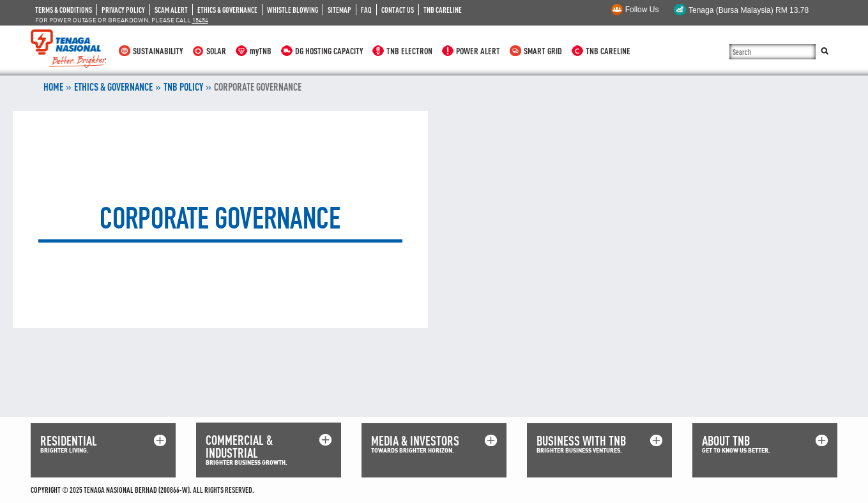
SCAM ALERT (171, 10)
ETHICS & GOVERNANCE (227, 10)
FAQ (366, 10)
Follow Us (642, 10)
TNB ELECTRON (409, 51)
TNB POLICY (183, 87)
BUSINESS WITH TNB (581, 441)
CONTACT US (398, 10)
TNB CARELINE (443, 10)
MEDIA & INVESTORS (415, 441)
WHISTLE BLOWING (293, 10)
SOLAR (216, 51)
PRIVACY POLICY (123, 10)
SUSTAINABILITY (158, 51)
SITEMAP (339, 10)
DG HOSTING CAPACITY (329, 51)
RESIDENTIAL (69, 441)
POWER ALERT (478, 51)
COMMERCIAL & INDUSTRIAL (239, 447)
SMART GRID (543, 51)
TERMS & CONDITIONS (64, 10)
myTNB (261, 51)
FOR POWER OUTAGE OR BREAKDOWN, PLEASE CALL (122, 20)
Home (53, 87)
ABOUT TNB (726, 441)
